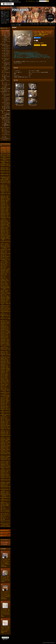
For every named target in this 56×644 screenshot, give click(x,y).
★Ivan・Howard (5, 336)
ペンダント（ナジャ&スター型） (7, 60)
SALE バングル (7, 34)
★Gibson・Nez (5, 205)
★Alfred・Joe (5, 364)
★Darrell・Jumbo (5, 300)
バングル (5, 83)
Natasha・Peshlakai (6, 237)
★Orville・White (5, 492)
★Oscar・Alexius (5, 371)
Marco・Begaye (5, 285)
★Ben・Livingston (5, 504)
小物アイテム (6, 90)
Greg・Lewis (4, 255)
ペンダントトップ (6, 510)
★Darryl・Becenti (5, 230)
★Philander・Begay (6, 357)
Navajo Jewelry (5, 44)
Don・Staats (4, 266)
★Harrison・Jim (5, 335)
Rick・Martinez (5, 377)
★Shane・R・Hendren (6, 332)
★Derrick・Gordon (6, 341)
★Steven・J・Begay (6, 226)
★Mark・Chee (5, 185)
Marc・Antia (4, 252)
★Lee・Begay (5, 358)
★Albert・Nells (5, 353)
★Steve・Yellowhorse (6, 370)
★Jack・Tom (4, 314)
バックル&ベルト (5, 514)
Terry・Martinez (5, 376)
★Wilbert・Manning (6, 369)
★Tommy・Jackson (6, 213)
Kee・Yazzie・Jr (5, 388)
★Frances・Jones (5, 216)
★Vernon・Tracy (5, 231)
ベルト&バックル (26, 24)
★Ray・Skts (4, 325)
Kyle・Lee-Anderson (6, 420)
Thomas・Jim (5, 321)
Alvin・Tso (4, 387)
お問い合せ (34, 1)
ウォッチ (5, 75)
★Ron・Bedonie (5, 222)
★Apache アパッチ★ (6, 249)
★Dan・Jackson (5, 212)
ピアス (5, 71)
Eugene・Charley (5, 384)
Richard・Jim (4, 405)
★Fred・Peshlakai (5, 180)
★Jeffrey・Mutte (5, 423)
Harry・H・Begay (5, 296)
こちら (7, 22)
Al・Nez (4, 276)
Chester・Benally (5, 463)
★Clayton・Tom (5, 427)
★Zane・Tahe (5, 503)
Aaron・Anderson (5, 334)
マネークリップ (5, 518)
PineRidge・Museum (6, 148)
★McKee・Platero (5, 272)
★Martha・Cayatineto (6, 482)
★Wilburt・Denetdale (6, 439)
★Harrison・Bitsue (6, 446)
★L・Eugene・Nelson (6, 309)
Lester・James (5, 418)
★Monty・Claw (5, 444)
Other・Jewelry (6, 107)
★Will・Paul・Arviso (6, 466)
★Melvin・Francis (5, 474)
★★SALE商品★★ (6, 31)
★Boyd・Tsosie (5, 279)
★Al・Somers (5, 251)
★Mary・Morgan (5, 210)
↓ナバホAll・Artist (6, 128)
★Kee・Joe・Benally (6, 199)
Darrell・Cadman (5, 399)
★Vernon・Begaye (5, 310)
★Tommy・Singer (5, 233)
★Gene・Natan (5, 424)
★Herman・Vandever (6, 363)
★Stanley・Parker (5, 484)
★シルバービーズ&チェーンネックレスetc (7, 68)
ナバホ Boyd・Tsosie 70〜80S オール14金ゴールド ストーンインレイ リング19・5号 (6, 629)
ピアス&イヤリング (6, 515)
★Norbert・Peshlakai (6, 297)
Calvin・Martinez (5, 374)
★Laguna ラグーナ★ (6, 254)
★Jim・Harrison (5, 348)
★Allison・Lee (5, 220)
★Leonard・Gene (5, 361)
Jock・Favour (5, 263)
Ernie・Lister (4, 273)
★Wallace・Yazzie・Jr (6, 470)
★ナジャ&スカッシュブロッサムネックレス (7, 104)
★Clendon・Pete (5, 338)
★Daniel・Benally (5, 200)
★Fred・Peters (5, 451)
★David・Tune (5, 408)
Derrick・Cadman (5, 402)
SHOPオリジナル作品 (6, 89)
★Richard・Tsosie (5, 281)
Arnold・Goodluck (5, 406)
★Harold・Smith (5, 432)
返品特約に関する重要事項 (39, 43)
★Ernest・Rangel (5, 380)
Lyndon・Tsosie (5, 421)
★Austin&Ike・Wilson (6, 181)
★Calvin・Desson (5, 431)
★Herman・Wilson (6, 207)
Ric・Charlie (4, 282)
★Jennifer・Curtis (5, 324)
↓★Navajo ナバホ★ (6, 269)
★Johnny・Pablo (5, 189)
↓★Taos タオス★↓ (6, 256)
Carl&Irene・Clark (5, 286)
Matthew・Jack (5, 417)
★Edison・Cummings (6, 293)
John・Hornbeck (5, 262)
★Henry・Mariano (5, 493)
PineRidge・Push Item (6, 151)
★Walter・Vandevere (6, 452)
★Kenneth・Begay (5, 164)
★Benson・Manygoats (6, 456)
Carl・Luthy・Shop (6, 245)
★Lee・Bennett (5, 234)
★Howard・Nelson (6, 306)
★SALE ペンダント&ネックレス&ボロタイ (7, 36)
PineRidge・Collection (6, 149)
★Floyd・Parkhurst (6, 344)
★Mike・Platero (5, 448)
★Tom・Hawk (5, 485)
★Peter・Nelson (5, 307)
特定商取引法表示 (5, 531)
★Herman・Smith (5, 342)
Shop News (4, 536)
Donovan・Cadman (6, 401)
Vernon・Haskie (5, 283)
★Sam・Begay (5, 187)
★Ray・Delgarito (5, 441)
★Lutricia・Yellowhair (6, 236)
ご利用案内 (29, 1)
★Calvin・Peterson (6, 476)
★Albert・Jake (5, 373)
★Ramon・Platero (5, 196)
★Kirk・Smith (5, 229)
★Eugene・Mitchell (6, 449)
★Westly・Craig (5, 471)
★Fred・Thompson (6, 188)
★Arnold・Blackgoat (6, 426)
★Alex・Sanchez (5, 458)
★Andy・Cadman (5, 398)
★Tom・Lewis (5, 473)
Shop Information (5, 533)
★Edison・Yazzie (5, 465)
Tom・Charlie (5, 386)
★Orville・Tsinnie (5, 206)
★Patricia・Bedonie (6, 322)
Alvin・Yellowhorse (6, 331)
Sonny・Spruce (5, 258)
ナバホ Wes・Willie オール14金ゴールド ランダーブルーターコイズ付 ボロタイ (5, 579)
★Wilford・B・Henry (6, 442)
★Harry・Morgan (5, 209)
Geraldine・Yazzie (5, 381)
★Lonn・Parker (5, 352)
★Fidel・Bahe (5, 302)
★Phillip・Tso (5, 203)
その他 (5, 79)
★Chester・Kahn (5, 197)
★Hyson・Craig (5, 366)
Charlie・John (5, 403)
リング (5, 129)
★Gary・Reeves (5, 227)
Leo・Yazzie (4, 295)
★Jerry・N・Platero (6, 438)
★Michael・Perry (5, 329)
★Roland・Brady (5, 367)
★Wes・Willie (5, 292)
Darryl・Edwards (5, 290)
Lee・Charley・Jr (5, 383)
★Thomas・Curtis (5, 215)
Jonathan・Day (5, 265)
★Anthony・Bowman (6, 445)
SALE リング (7, 32)
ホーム (12, 24)
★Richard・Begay (5, 224)
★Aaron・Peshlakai (6, 299)
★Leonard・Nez (5, 326)
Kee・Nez (4, 278)
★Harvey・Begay (5, 168)
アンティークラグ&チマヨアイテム (7, 95)
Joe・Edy (4, 268)
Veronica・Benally (5, 462)
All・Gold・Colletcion (6, 155)
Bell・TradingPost (5, 244)
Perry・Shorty (5, 275)
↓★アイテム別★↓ (6, 505)
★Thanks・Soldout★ (6, 526)
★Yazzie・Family (5, 270)
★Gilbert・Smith (5, 434)
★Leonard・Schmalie (6, 223)
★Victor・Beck (5, 202)
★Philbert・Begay (5, 360)
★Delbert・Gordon (6, 339)
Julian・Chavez (5, 378)
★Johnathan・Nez (5, 328)
